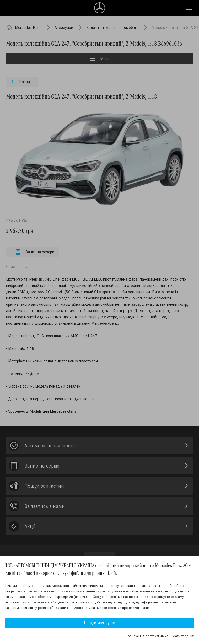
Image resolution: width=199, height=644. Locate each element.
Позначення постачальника (147, 636)
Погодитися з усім (99, 623)
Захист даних (183, 636)
